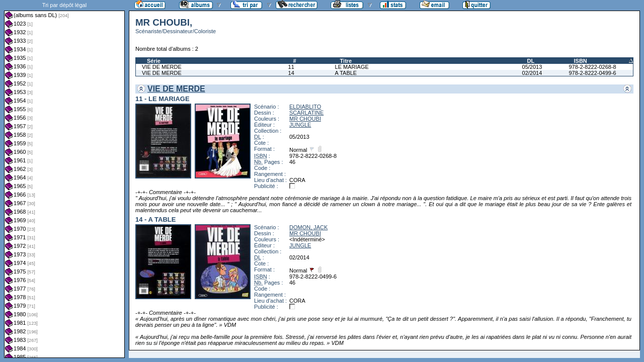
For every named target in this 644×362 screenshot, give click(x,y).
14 (291, 73)
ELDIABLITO (305, 107)
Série (154, 61)
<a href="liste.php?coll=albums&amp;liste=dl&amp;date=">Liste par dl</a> (64, 179)
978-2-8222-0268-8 (592, 67)
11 (291, 67)
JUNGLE (300, 125)
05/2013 (532, 67)
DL (531, 61)
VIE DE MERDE (162, 67)
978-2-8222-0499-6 (592, 73)
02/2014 (532, 73)
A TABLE (346, 73)
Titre (346, 61)
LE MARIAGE (352, 67)
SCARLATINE (306, 113)
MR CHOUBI (305, 119)
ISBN (580, 61)
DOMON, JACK (308, 227)
